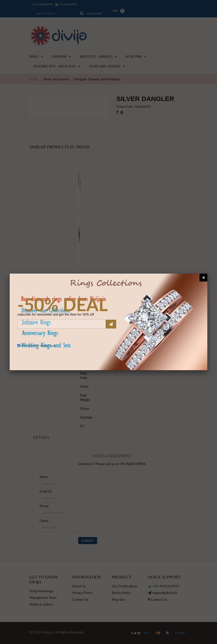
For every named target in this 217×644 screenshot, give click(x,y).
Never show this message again (38, 345)
